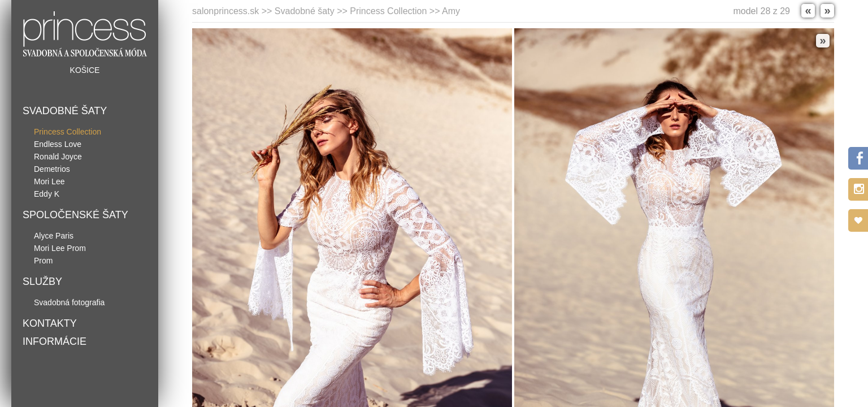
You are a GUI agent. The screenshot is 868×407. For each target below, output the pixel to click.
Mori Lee (49, 181)
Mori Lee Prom (60, 248)
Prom (43, 261)
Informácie (55, 341)
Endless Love (58, 144)
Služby (42, 282)
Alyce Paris (54, 236)
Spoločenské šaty (75, 215)
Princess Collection (68, 132)
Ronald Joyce (58, 157)
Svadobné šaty (65, 111)
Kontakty (50, 323)
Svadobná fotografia (69, 302)
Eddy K (47, 194)
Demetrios (52, 169)
